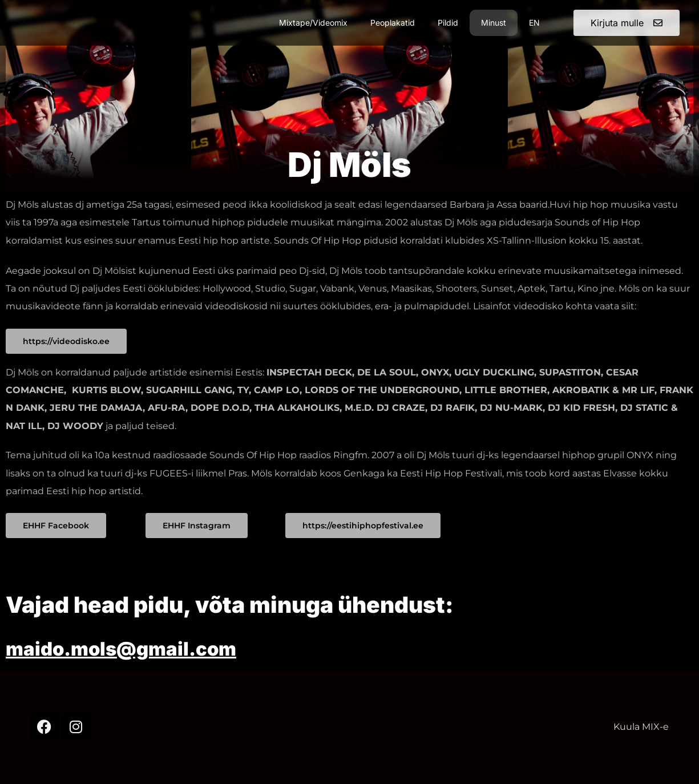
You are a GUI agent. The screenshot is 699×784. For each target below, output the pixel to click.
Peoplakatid (393, 23)
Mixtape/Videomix (313, 23)
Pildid (448, 23)
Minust (494, 23)
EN (534, 23)
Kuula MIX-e (641, 727)
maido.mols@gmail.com (143, 647)
